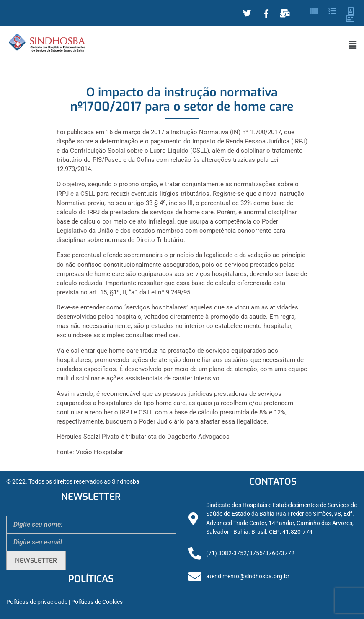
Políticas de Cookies (97, 602)
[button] (353, 45)
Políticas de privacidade (37, 602)
